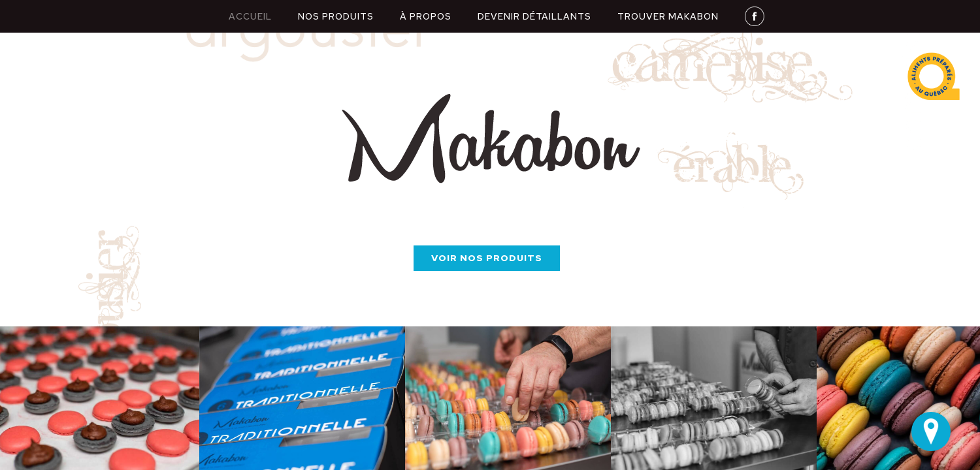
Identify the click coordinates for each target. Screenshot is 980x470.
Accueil (250, 16)
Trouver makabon (668, 16)
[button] (26, 398)
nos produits (336, 16)
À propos (426, 16)
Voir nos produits (487, 258)
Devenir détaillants (534, 16)
